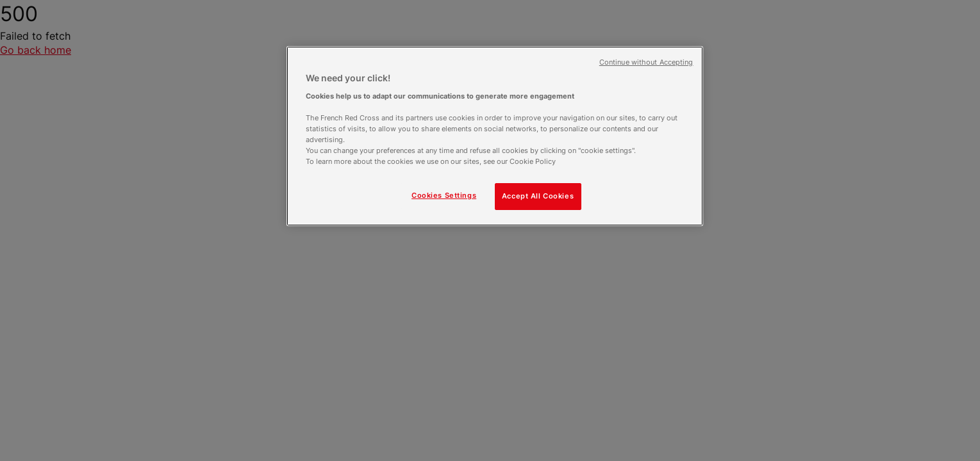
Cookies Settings (444, 195)
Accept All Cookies (538, 196)
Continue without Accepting (646, 62)
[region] (495, 136)
